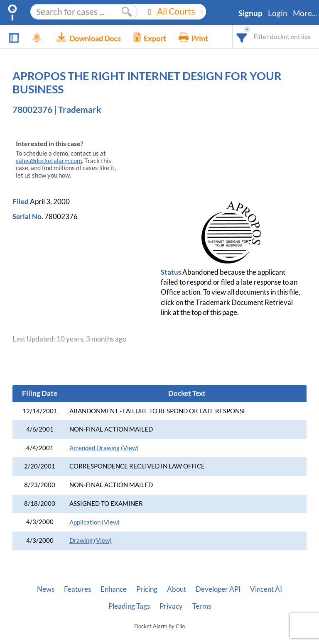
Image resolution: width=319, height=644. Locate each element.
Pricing (147, 589)
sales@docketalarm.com (49, 161)
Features (77, 589)
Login (278, 13)
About (177, 589)
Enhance (114, 589)
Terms (202, 606)
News (46, 589)
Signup (250, 13)
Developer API (218, 589)
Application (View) (94, 522)
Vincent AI (266, 589)
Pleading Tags (129, 606)
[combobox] (242, 36)
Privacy (171, 606)
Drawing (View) (91, 540)
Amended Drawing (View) (104, 448)
